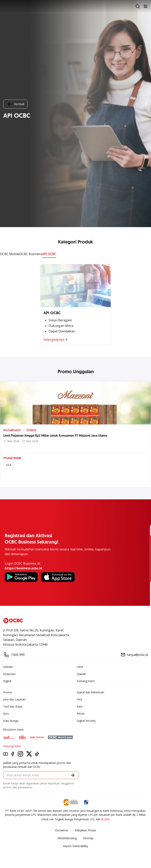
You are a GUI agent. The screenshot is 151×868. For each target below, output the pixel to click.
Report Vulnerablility (75, 846)
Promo (8, 692)
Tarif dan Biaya (13, 706)
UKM (80, 667)
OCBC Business (31, 254)
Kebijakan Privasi (85, 830)
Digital (7, 681)
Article (81, 714)
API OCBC (49, 254)
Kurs (6, 714)
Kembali (15, 104)
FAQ (79, 699)
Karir (80, 706)
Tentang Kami (86, 681)
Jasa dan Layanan (14, 699)
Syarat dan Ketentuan (90, 692)
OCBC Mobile (10, 254)
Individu (8, 667)
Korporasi (9, 674)
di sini (105, 819)
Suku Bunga (11, 721)
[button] (73, 775)
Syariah (81, 674)
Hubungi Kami (12, 746)
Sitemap (88, 838)
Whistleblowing (67, 838)
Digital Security (86, 721)
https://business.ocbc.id (23, 568)
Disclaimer (62, 830)
